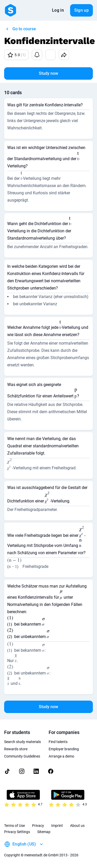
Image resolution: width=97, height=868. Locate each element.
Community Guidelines (22, 756)
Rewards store (16, 749)
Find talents (58, 742)
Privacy (38, 826)
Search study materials (23, 742)
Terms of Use (14, 826)
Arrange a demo (61, 756)
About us (77, 826)
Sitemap (44, 832)
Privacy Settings (17, 832)
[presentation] (78, 157)
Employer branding (64, 749)
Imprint (57, 826)
